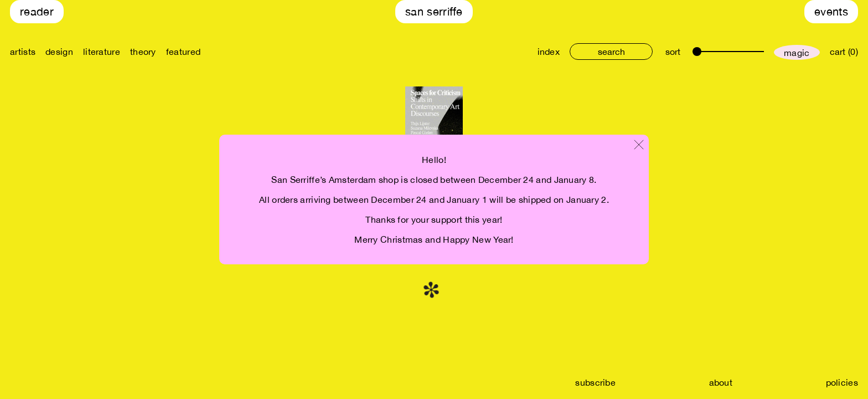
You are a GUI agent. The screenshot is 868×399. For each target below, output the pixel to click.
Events (831, 11)
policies (842, 382)
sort (673, 52)
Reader (37, 11)
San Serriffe (434, 11)
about (721, 382)
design (59, 52)
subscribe (595, 382)
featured (183, 52)
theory (143, 52)
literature (102, 52)
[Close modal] (639, 145)
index (549, 52)
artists (23, 52)
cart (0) (844, 52)
